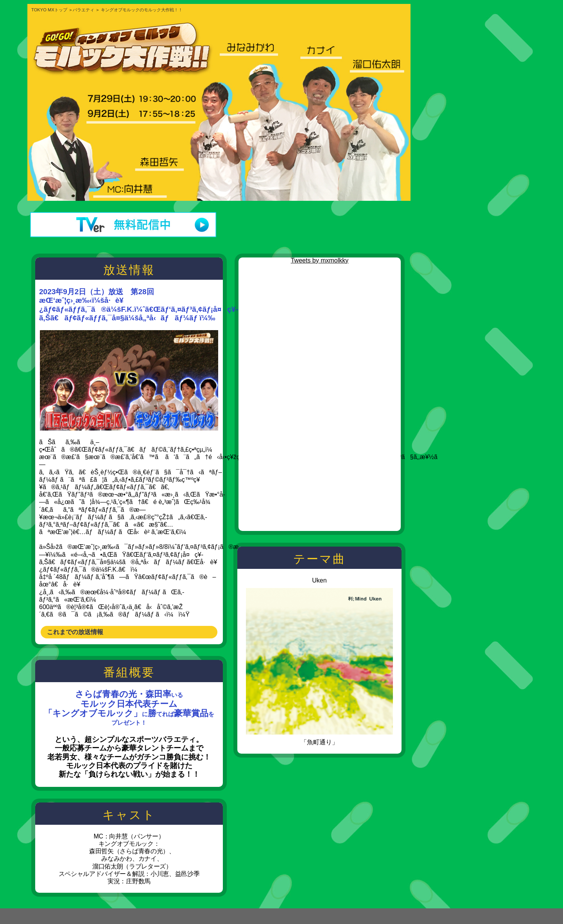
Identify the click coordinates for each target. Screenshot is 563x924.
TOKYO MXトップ (49, 10)
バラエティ (83, 10)
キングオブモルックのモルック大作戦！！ (142, 10)
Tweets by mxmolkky (320, 260)
